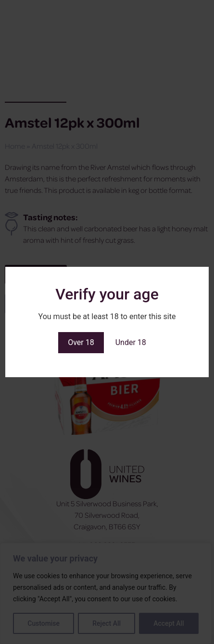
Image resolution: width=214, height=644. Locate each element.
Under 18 (131, 342)
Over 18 (81, 342)
